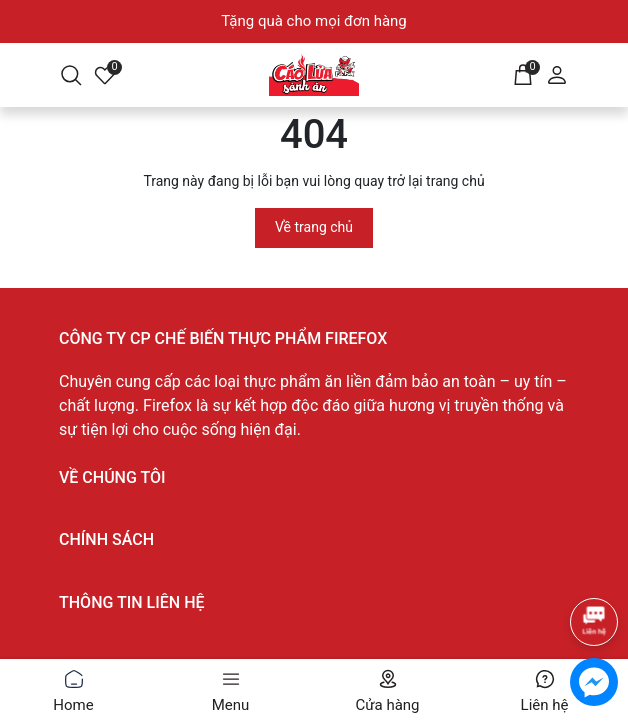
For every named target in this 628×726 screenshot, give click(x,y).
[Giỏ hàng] (523, 73)
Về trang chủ (314, 227)
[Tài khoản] (557, 73)
